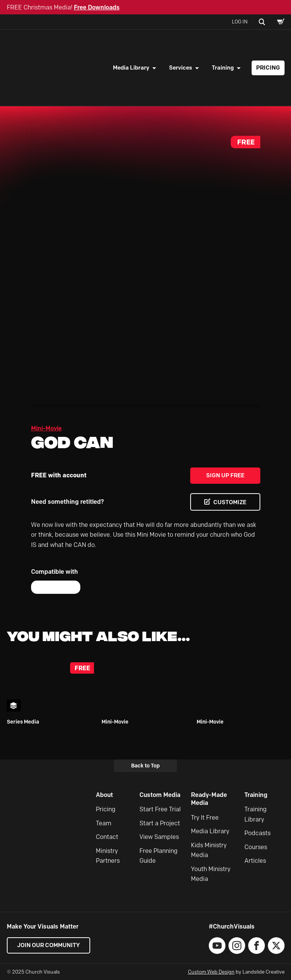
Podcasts (257, 833)
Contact (107, 837)
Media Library (131, 68)
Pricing (268, 68)
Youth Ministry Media (211, 874)
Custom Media (160, 795)
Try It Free (205, 818)
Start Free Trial (160, 809)
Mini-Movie (46, 428)
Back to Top (145, 766)
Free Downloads (97, 7)
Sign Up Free (225, 475)
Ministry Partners (108, 856)
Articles (255, 861)
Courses (256, 847)
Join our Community (48, 945)
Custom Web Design (211, 972)
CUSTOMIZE (230, 502)
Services (181, 68)
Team (104, 823)
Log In (240, 22)
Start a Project (160, 823)
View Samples (159, 837)
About (104, 795)
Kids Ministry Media (209, 850)
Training (223, 68)
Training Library (256, 814)
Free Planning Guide (159, 856)
